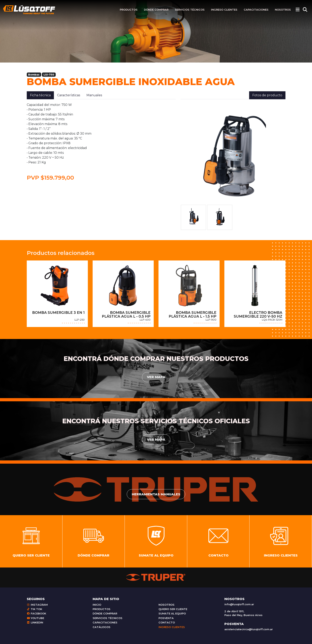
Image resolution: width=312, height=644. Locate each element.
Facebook (36, 614)
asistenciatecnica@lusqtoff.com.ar (249, 629)
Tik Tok (34, 609)
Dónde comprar (156, 10)
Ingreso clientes (224, 10)
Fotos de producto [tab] (267, 95)
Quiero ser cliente (173, 609)
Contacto (167, 623)
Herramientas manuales (156, 494)
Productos (129, 10)
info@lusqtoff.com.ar (239, 604)
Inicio (97, 605)
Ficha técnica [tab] (40, 95)
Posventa (166, 618)
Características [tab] (69, 95)
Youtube (35, 618)
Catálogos (102, 627)
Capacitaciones (256, 10)
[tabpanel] (101, 142)
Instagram (37, 605)
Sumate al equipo (172, 614)
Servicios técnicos (190, 10)
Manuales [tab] (94, 95)
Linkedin (35, 623)
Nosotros (283, 10)
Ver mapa (156, 377)
